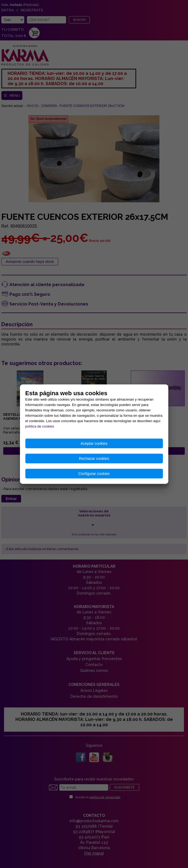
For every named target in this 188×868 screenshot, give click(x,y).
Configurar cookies (94, 474)
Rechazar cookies (94, 459)
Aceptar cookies (94, 443)
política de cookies (40, 426)
